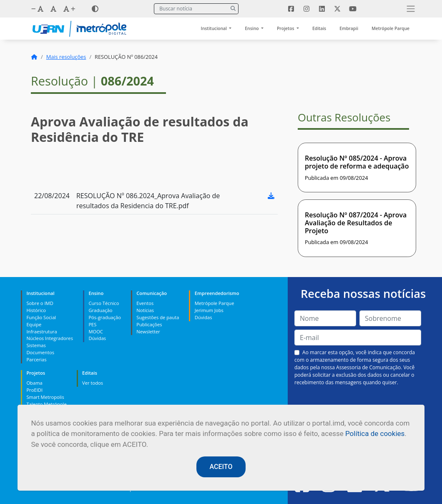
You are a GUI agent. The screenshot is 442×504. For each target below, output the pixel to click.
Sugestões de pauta (158, 317)
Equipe (34, 324)
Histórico (36, 310)
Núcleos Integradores (50, 338)
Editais (319, 28)
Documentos (40, 352)
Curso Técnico (104, 303)
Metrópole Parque (391, 28)
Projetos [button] (286, 28)
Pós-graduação (104, 317)
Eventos (145, 303)
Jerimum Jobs (209, 310)
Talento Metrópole (46, 404)
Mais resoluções (66, 57)
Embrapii (349, 28)
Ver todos (93, 383)
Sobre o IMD (40, 303)
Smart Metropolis (45, 397)
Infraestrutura (41, 331)
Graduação (100, 310)
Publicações (149, 324)
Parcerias (36, 359)
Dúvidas (97, 338)
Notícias (145, 310)
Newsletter (148, 331)
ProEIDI (34, 390)
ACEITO (221, 467)
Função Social (41, 317)
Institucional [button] (215, 28)
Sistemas (36, 345)
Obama (34, 383)
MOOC (96, 331)
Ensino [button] (252, 28)
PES (92, 324)
